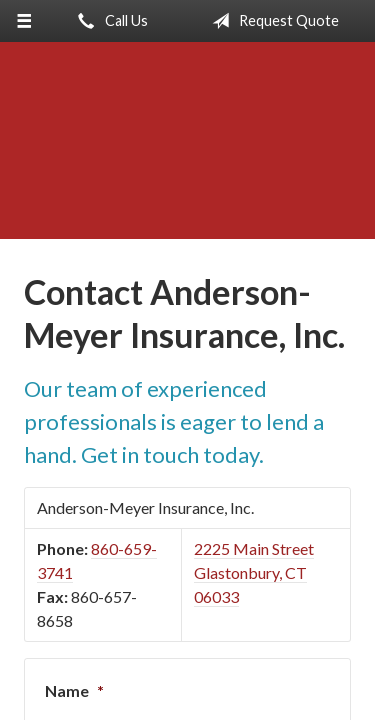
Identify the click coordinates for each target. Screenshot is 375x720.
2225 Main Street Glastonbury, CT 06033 (254, 572)
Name (74, 690)
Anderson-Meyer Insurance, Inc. (187, 149)
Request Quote (271, 21)
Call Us (109, 21)
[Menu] (24, 21)
